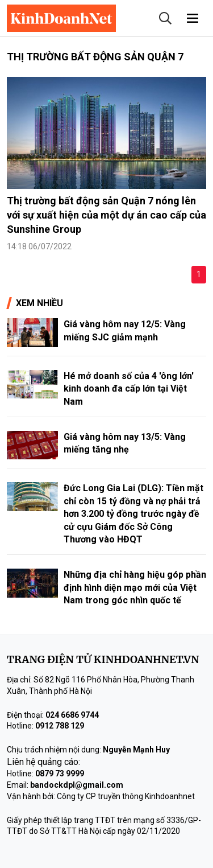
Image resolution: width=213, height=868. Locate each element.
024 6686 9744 (72, 715)
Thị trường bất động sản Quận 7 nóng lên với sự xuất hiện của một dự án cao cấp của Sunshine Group (106, 215)
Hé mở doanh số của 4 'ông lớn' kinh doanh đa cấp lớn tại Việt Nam (129, 389)
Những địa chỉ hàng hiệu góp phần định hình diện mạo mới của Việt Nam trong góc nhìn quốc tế (135, 587)
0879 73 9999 (60, 774)
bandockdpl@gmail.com (77, 785)
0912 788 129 (60, 726)
